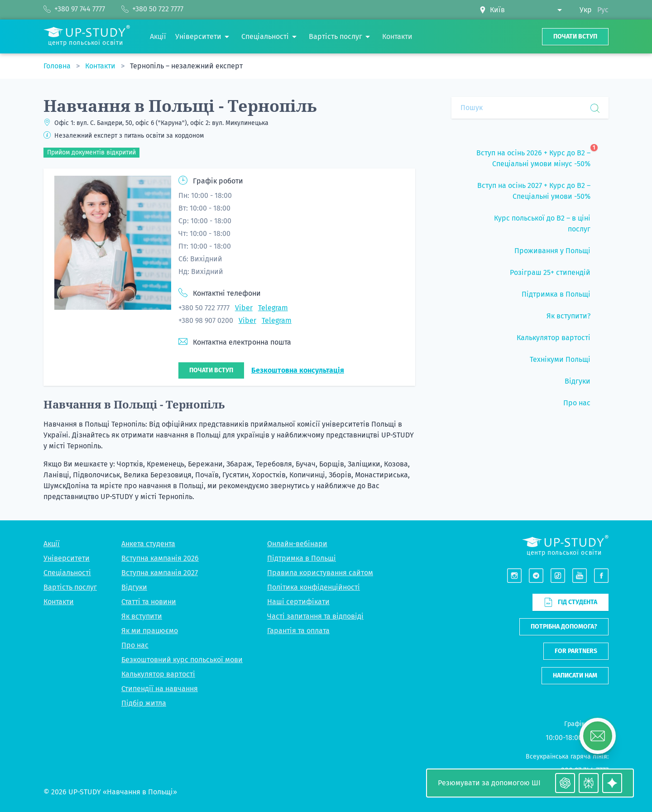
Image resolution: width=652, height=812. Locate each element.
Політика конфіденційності (314, 587)
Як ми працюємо (150, 631)
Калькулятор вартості (158, 674)
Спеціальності (67, 573)
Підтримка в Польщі (302, 558)
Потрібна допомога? (564, 627)
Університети (67, 558)
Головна (58, 66)
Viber (244, 308)
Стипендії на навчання (160, 689)
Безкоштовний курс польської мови (182, 660)
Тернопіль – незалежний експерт (186, 66)
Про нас (135, 645)
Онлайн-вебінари (297, 544)
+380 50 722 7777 (204, 308)
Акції (52, 544)
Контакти (101, 66)
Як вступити (142, 616)
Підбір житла (144, 703)
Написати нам (575, 675)
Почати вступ (575, 36)
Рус (603, 10)
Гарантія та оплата (298, 631)
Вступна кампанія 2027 (160, 573)
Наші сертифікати (298, 602)
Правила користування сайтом (320, 573)
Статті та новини (149, 602)
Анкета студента (148, 544)
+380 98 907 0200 (206, 320)
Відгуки (134, 587)
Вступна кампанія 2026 (160, 558)
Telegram (273, 308)
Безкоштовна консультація (298, 370)
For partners (576, 651)
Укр (586, 10)
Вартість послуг (70, 587)
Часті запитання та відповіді (315, 616)
